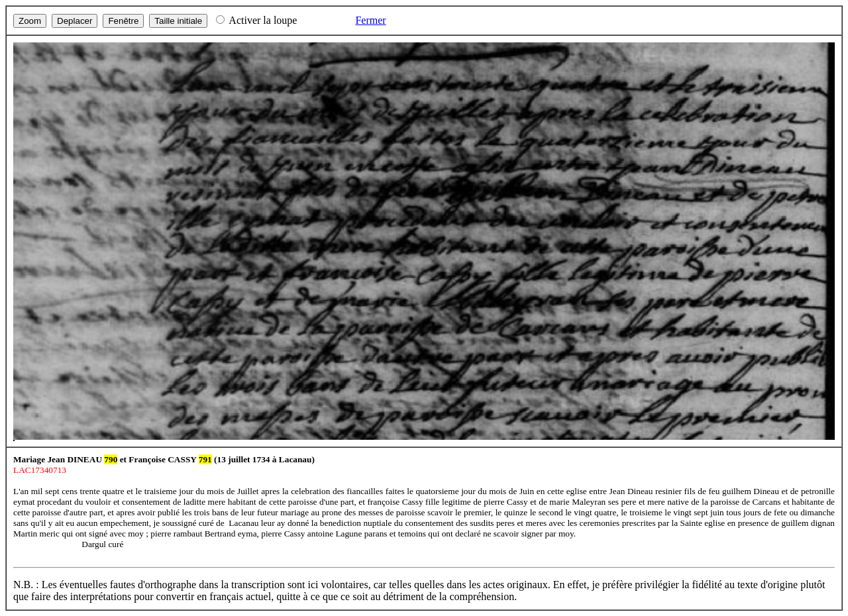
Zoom (30, 21)
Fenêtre (123, 21)
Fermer (370, 20)
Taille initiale (178, 21)
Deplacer (75, 21)
